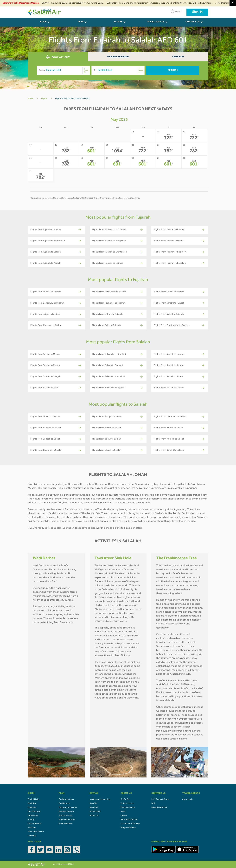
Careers (124, 816)
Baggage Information (68, 808)
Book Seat (32, 803)
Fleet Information (128, 808)
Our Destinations (66, 799)
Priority (31, 820)
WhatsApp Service (36, 832)
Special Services (66, 816)
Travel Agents (155, 22)
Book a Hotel (95, 812)
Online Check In (35, 824)
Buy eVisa (94, 808)
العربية (176, 11)
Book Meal (32, 808)
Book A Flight (34, 799)
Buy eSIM (93, 803)
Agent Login (188, 799)
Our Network (64, 803)
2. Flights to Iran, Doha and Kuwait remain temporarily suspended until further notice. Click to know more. (163, 3)
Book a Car (94, 816)
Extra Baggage (34, 812)
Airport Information (67, 820)
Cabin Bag (32, 836)
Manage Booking (118, 57)
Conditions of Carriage (130, 824)
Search (173, 70)
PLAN (81, 22)
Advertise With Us (159, 808)
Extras (118, 22)
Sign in (197, 12)
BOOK (43, 22)
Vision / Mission (127, 803)
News (123, 812)
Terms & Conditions (129, 820)
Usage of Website (128, 828)
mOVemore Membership (100, 799)
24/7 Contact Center (160, 799)
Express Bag (33, 816)
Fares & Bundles (65, 824)
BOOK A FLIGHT (58, 57)
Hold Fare (32, 828)
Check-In (178, 57)
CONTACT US (193, 22)
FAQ (153, 803)
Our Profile (125, 799)
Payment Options (66, 812)
